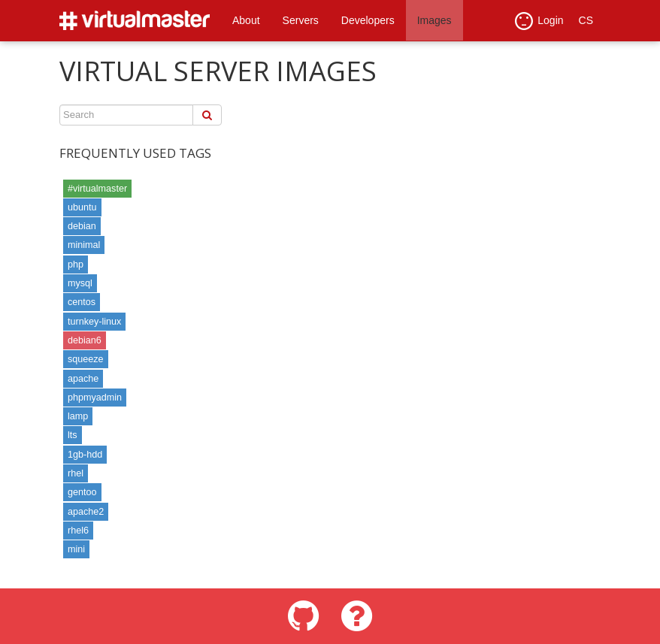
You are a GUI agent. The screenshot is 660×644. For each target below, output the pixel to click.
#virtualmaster (97, 189)
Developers (368, 20)
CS (586, 20)
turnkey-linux (94, 322)
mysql (80, 283)
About (246, 20)
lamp (78, 416)
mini (76, 549)
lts (73, 435)
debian (82, 226)
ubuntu (82, 207)
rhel (76, 473)
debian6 (85, 340)
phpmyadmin (95, 398)
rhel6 (78, 531)
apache (83, 379)
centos (82, 302)
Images (434, 20)
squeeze (86, 359)
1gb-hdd (85, 455)
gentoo (82, 492)
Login (539, 21)
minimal (84, 245)
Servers (301, 20)
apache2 (86, 512)
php (76, 265)
